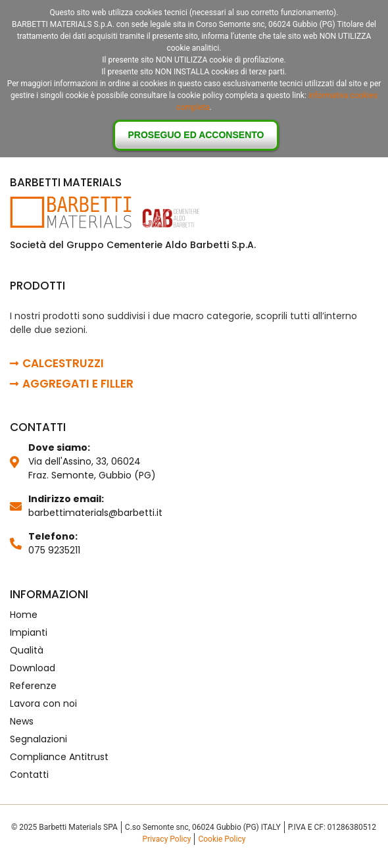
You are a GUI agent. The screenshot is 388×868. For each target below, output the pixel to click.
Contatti (29, 775)
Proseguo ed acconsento (196, 135)
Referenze (33, 686)
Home (24, 615)
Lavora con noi (43, 703)
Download (33, 668)
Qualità (27, 650)
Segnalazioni (38, 739)
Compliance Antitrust (59, 757)
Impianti (29, 632)
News (22, 721)
